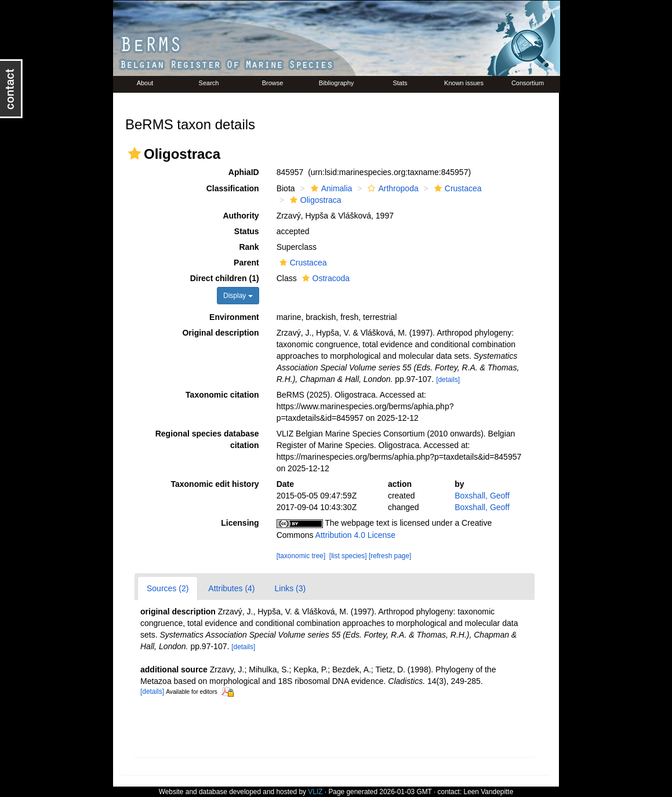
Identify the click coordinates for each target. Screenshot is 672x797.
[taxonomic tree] (301, 556)
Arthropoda (391, 188)
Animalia (330, 188)
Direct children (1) (225, 278)
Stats (400, 83)
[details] (448, 380)
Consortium (528, 83)
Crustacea (457, 188)
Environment (234, 317)
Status (247, 231)
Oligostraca (314, 200)
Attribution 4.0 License (356, 535)
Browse (273, 83)
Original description (220, 333)
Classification (233, 188)
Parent (246, 263)
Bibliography (337, 83)
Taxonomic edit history (215, 484)
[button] (135, 154)
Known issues (464, 83)
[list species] (348, 556)
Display (238, 296)
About (145, 83)
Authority (241, 216)
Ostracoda (325, 278)
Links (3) (290, 588)
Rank (249, 247)
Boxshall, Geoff (482, 496)
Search (209, 83)
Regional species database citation (207, 439)
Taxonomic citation (222, 395)
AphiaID (244, 172)
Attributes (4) (231, 588)
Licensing (240, 523)
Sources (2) (168, 588)
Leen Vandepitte (489, 792)
